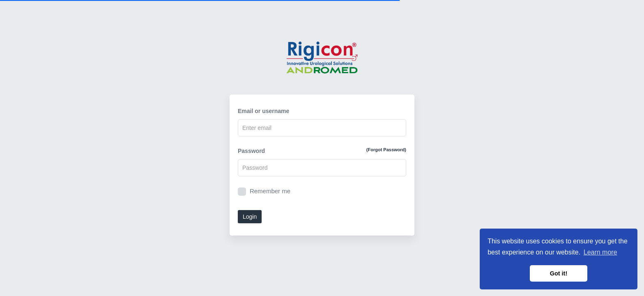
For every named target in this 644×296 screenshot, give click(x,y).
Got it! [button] (559, 273)
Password (322, 150)
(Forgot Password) (386, 150)
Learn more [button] (600, 252)
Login (250, 217)
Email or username (263, 111)
